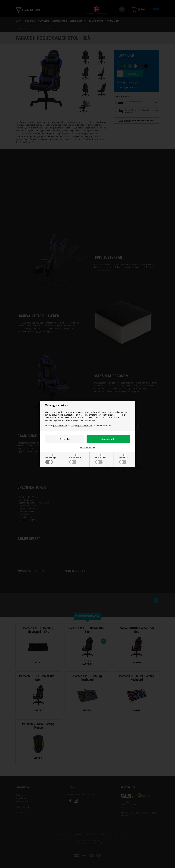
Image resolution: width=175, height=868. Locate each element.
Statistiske (124, 460)
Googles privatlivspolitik (81, 426)
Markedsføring (76, 460)
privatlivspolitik (60, 426)
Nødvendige (51, 460)
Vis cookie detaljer (88, 447)
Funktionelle (101, 460)
